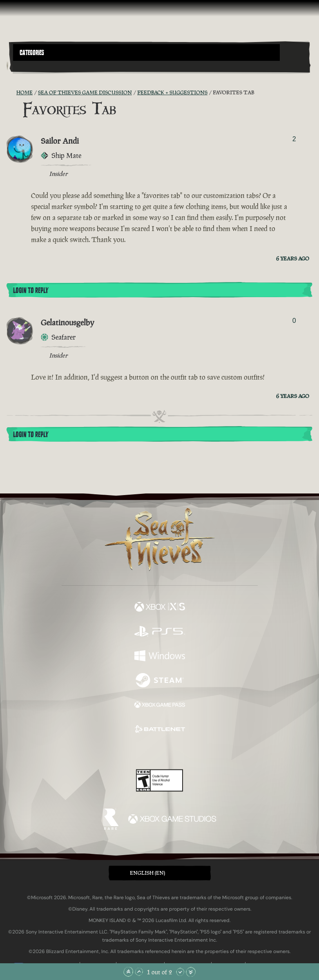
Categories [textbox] (32, 53)
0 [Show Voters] (294, 321)
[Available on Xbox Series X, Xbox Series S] (160, 608)
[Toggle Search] (25, 66)
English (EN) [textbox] (147, 873)
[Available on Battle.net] (160, 730)
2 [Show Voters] (294, 139)
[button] (146, 52)
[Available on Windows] (160, 657)
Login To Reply (31, 291)
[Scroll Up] (139, 972)
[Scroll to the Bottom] (191, 972)
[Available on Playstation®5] (160, 632)
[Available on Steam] (160, 681)
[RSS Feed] (11, 93)
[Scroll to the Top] (128, 972)
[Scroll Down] (180, 972)
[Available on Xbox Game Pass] (160, 706)
